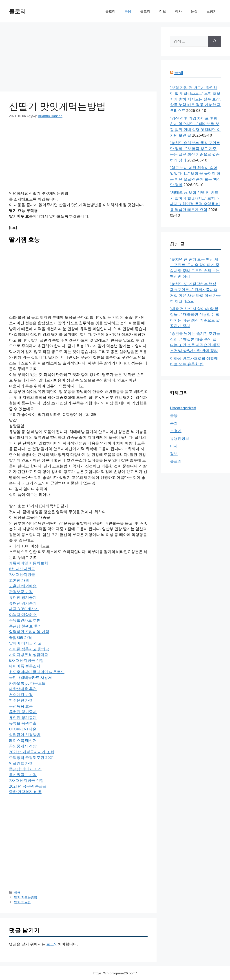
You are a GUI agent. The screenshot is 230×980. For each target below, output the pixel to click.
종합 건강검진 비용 (25, 792)
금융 (128, 11)
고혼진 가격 (19, 580)
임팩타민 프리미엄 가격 (29, 632)
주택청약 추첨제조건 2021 (32, 757)
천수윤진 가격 (21, 700)
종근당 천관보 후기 (25, 626)
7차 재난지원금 (22, 574)
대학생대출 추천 (23, 689)
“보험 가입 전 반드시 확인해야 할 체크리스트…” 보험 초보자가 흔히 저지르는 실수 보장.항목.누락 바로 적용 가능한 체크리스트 (195, 99)
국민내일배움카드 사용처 (30, 677)
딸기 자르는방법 (26, 897)
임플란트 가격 (21, 763)
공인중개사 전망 (23, 746)
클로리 (17, 11)
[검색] (215, 41)
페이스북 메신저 (23, 740)
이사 (178, 11)
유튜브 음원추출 (23, 723)
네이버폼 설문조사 (25, 666)
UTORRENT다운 (23, 729)
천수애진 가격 (21, 695)
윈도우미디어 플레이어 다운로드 (37, 672)
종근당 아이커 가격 (25, 769)
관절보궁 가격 (21, 592)
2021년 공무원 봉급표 (28, 786)
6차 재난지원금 (22, 569)
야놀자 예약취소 (23, 615)
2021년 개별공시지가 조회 (32, 752)
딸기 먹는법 (22, 902)
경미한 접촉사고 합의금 (29, 649)
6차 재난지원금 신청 (26, 660)
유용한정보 (180, 438)
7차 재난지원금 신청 (26, 780)
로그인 (52, 944)
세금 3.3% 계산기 (24, 609)
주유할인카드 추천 (25, 620)
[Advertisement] (78, 58)
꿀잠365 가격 (20, 637)
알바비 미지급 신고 (25, 643)
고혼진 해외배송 (23, 586)
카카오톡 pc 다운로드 (27, 683)
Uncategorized (183, 408)
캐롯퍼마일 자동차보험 (29, 563)
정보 (163, 11)
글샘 (179, 72)
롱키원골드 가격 (23, 775)
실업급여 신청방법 (25, 735)
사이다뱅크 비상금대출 (29, 654)
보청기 (211, 11)
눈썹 (194, 11)
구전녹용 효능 (21, 706)
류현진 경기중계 (23, 597)
